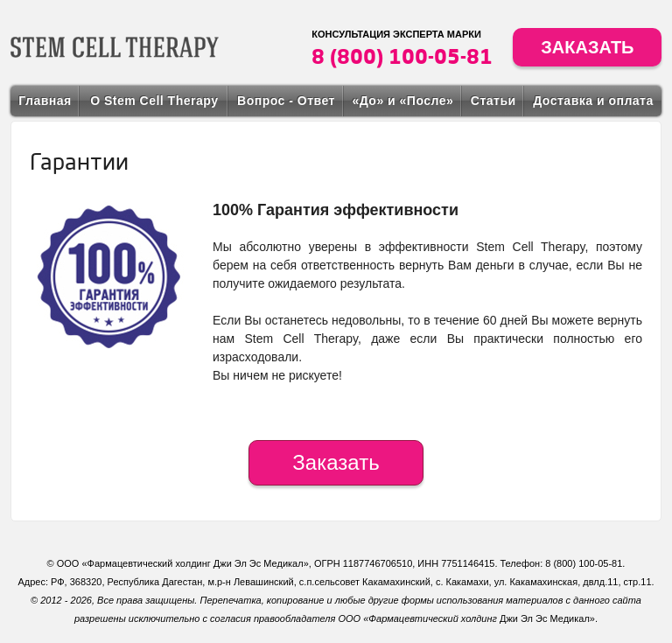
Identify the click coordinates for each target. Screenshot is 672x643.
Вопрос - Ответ (286, 101)
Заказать (587, 47)
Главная (45, 101)
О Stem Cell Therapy (154, 101)
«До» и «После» (402, 101)
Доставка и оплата (593, 101)
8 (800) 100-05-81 (402, 56)
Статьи (493, 101)
